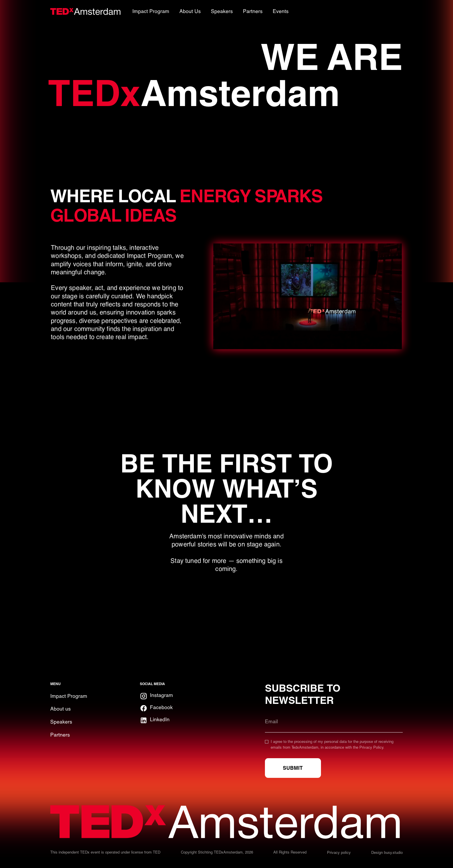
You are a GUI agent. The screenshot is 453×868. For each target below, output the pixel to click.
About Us (190, 11)
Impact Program (69, 696)
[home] (86, 11)
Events (281, 11)
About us (61, 709)
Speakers (61, 722)
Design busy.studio (387, 852)
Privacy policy (339, 852)
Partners (60, 735)
